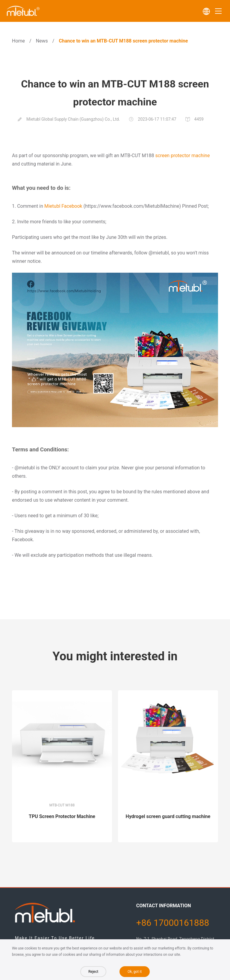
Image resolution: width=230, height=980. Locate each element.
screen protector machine (182, 156)
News (42, 41)
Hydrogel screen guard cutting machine (168, 816)
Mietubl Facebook (63, 206)
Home (18, 41)
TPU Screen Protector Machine (62, 816)
